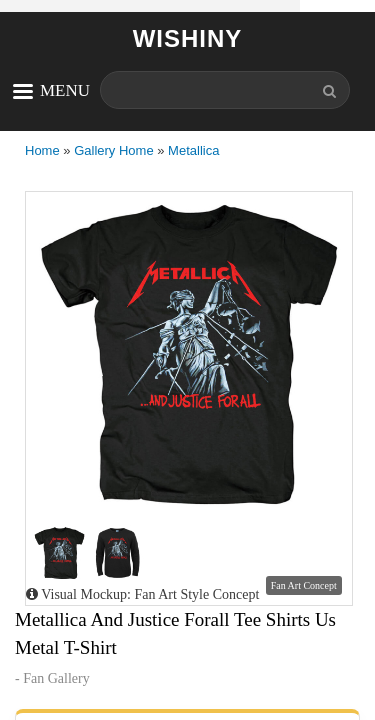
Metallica (193, 150)
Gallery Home (113, 150)
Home (42, 150)
